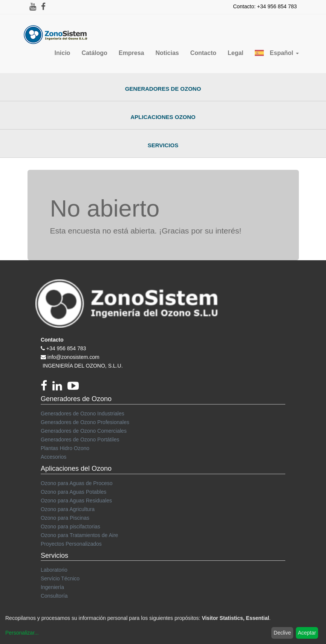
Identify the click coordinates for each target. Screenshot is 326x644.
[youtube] (75, 388)
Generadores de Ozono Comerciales (84, 431)
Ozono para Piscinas (65, 518)
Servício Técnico (60, 578)
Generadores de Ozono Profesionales (85, 422)
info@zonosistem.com (73, 357)
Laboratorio (54, 570)
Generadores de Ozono (163, 89)
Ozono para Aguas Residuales (76, 501)
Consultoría (54, 596)
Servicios (163, 145)
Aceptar (307, 633)
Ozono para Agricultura (68, 509)
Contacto (52, 340)
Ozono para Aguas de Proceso (77, 483)
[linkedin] (60, 388)
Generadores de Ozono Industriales (83, 414)
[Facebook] (47, 388)
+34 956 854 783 (66, 348)
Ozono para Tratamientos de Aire (79, 535)
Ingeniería (52, 587)
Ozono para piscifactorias (70, 526)
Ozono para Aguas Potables (73, 492)
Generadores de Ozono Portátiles (80, 440)
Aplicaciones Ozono (163, 117)
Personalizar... (22, 633)
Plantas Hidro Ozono (65, 448)
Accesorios (54, 457)
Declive (282, 633)
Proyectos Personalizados (71, 544)
